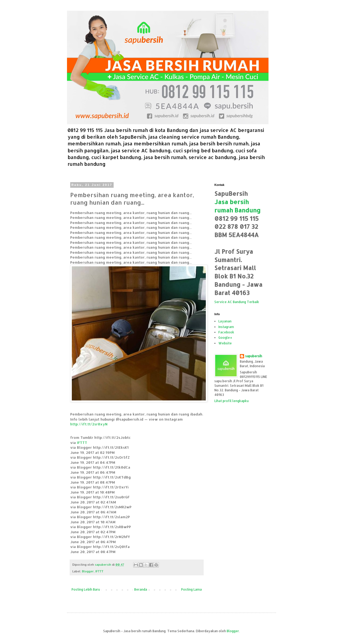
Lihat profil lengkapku (232, 401)
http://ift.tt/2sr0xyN (89, 424)
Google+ (225, 338)
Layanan (225, 321)
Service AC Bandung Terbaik (237, 302)
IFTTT (82, 442)
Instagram (226, 327)
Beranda (141, 589)
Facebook (226, 332)
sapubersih (254, 356)
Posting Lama (191, 589)
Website (225, 343)
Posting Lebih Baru (86, 589)
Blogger (88, 571)
